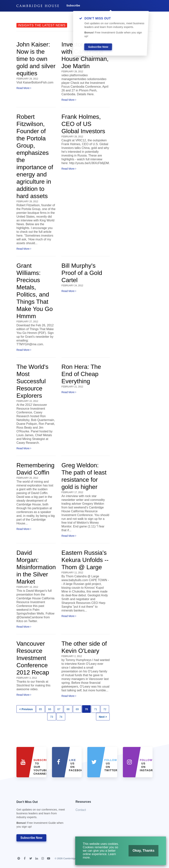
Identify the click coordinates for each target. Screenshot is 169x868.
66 (50, 709)
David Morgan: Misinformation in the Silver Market (36, 567)
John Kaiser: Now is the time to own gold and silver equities (36, 59)
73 (52, 717)
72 (105, 709)
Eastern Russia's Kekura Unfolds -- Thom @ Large (85, 560)
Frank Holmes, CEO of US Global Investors (83, 124)
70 (86, 709)
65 (40, 709)
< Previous (26, 709)
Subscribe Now (31, 838)
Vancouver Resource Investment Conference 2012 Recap (33, 658)
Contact (81, 810)
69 (77, 709)
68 (68, 709)
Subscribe (73, 5)
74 (61, 717)
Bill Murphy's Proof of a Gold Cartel (82, 273)
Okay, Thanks (144, 850)
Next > (103, 717)
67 (59, 709)
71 (96, 709)
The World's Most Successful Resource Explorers (32, 381)
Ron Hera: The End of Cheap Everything (81, 374)
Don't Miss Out (41, 815)
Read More (24, 88)
